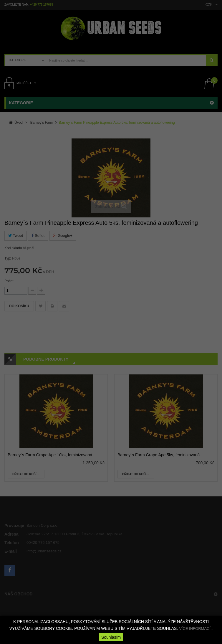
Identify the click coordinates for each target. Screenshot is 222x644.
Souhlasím (111, 637)
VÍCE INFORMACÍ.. (196, 629)
